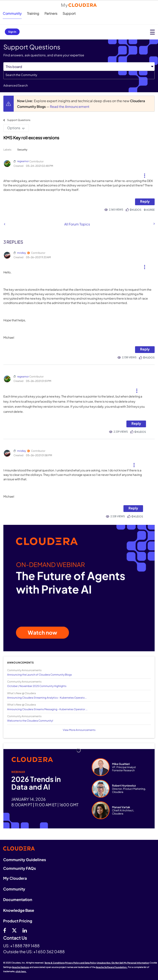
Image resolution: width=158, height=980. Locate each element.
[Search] (79, 75)
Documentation (18, 899)
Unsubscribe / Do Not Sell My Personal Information (123, 963)
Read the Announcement (70, 107)
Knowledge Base (19, 910)
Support (69, 13)
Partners (51, 13)
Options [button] (14, 128)
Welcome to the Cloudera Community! (30, 721)
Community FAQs (19, 868)
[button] (144, 174)
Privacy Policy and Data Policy (81, 963)
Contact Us (15, 938)
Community (12, 13)
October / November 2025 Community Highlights (37, 686)
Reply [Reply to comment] (145, 349)
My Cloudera (15, 878)
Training (33, 13)
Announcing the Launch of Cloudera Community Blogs (39, 675)
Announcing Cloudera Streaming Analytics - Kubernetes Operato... (47, 698)
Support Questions (19, 120)
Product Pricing (18, 921)
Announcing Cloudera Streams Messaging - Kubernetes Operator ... (47, 709)
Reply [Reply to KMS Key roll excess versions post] (145, 201)
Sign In (12, 32)
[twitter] (14, 930)
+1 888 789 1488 (25, 946)
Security (22, 150)
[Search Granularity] (79, 67)
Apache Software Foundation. (112, 967)
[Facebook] (5, 930)
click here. (21, 971)
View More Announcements (79, 730)
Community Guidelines (25, 860)
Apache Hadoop (21, 967)
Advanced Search (16, 85)
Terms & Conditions (55, 963)
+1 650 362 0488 (49, 951)
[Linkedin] (25, 930)
